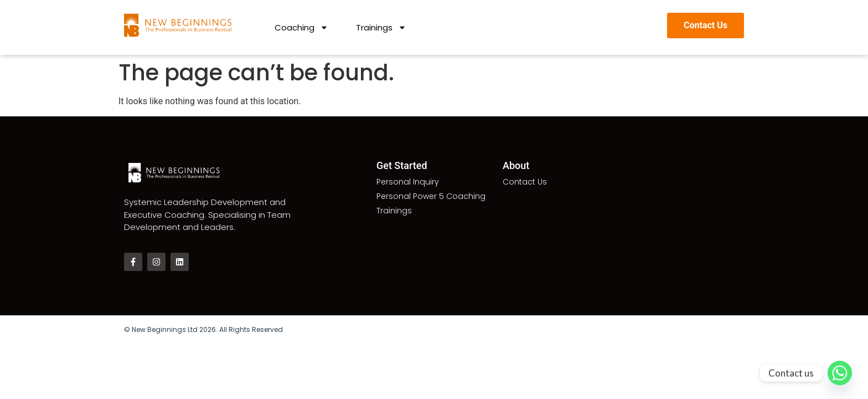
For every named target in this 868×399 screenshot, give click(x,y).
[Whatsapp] (840, 373)
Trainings (381, 28)
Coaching (301, 28)
